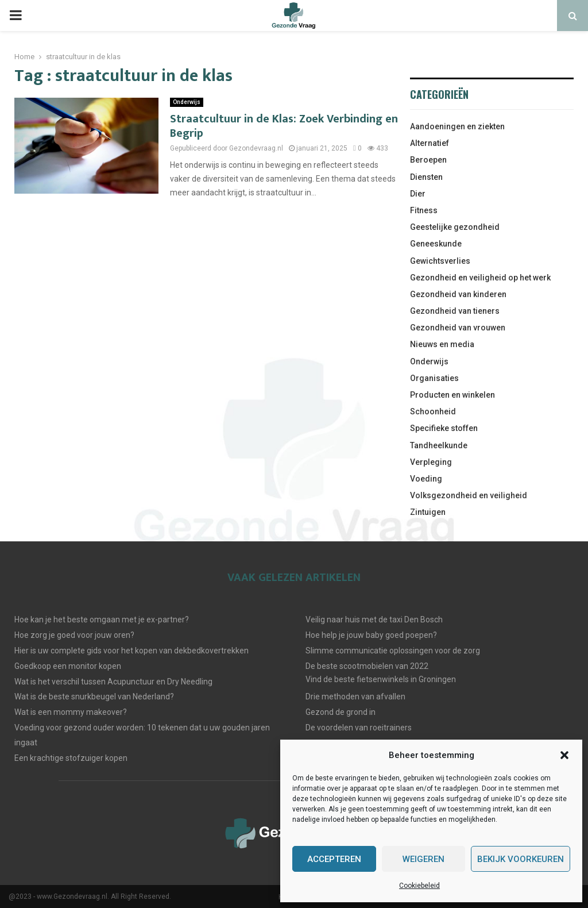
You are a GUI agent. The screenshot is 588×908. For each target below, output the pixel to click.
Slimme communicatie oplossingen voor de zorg (393, 651)
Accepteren (334, 859)
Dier (418, 194)
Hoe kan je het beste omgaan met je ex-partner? (102, 620)
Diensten (426, 177)
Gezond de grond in (341, 712)
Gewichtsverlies (440, 261)
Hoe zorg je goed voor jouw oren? (74, 635)
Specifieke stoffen (444, 428)
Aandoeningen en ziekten (457, 126)
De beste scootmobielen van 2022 (367, 666)
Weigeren (423, 859)
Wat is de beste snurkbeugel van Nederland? (94, 697)
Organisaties (434, 378)
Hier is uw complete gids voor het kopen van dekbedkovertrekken (131, 651)
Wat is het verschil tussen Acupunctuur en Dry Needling (113, 682)
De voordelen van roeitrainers (359, 728)
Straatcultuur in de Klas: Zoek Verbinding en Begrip (284, 126)
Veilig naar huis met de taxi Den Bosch (374, 620)
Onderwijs (187, 102)
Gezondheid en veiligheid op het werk (480, 278)
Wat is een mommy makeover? (71, 712)
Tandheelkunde (439, 445)
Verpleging (431, 462)
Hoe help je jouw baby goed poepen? (371, 635)
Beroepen (428, 160)
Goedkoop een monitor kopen (68, 666)
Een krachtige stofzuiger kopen (71, 758)
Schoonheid (433, 411)
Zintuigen (428, 512)
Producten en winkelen (452, 395)
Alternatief (430, 143)
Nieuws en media (442, 344)
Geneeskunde (436, 244)
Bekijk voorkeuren (521, 859)
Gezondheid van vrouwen (458, 328)
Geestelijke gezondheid (455, 227)
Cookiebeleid (419, 886)
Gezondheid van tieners (455, 311)
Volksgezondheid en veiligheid (469, 495)
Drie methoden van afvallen (355, 697)
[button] (564, 755)
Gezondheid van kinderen (458, 294)
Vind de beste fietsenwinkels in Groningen (381, 679)
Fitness (424, 210)
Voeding (426, 479)
